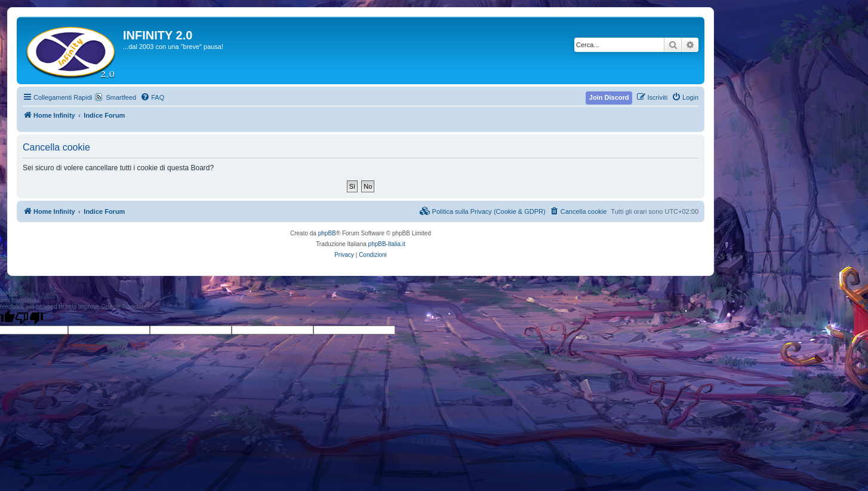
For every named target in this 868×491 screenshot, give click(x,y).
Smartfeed (121, 97)
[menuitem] (152, 97)
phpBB (327, 233)
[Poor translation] (29, 318)
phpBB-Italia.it (387, 244)
